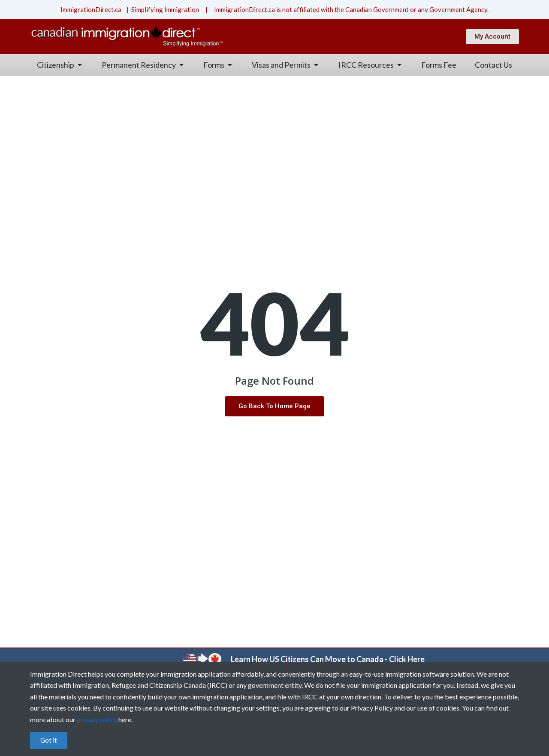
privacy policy (97, 719)
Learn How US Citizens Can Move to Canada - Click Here (328, 659)
